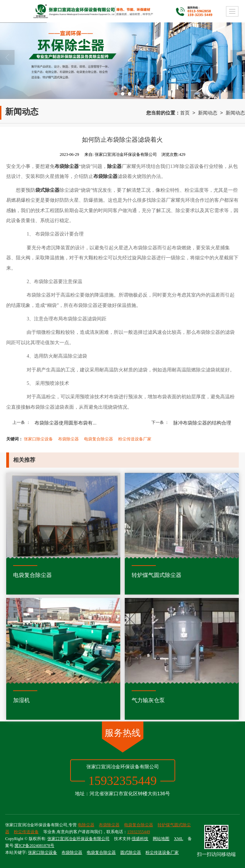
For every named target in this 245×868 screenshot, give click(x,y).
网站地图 (161, 839)
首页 (185, 113)
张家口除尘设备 (38, 439)
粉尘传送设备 (26, 832)
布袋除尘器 (68, 439)
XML (178, 839)
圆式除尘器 (131, 852)
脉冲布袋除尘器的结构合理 (202, 423)
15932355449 (139, 832)
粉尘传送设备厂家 (135, 439)
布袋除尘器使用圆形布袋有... (66, 423)
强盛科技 (140, 839)
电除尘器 (86, 825)
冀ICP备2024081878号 (34, 846)
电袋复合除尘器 (98, 439)
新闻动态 (208, 113)
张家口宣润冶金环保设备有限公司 (78, 839)
